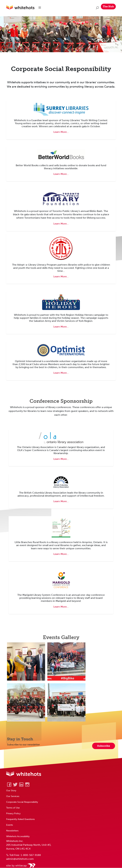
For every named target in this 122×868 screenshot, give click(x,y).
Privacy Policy (13, 814)
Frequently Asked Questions (20, 819)
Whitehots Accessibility (18, 836)
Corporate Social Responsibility (22, 802)
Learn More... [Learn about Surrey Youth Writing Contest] (61, 132)
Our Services (13, 796)
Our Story (11, 791)
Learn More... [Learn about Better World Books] (61, 174)
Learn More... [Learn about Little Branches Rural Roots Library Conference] (61, 554)
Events (10, 825)
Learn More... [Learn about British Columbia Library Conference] (61, 501)
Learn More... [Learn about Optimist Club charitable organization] (61, 373)
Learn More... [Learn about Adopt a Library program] (61, 276)
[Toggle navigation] (40, 8)
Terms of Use (13, 808)
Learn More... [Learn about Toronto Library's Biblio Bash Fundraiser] (61, 224)
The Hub (108, 6)
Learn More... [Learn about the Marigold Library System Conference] (61, 607)
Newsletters (12, 831)
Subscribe (104, 746)
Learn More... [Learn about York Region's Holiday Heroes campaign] (61, 327)
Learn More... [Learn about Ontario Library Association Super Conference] (61, 459)
